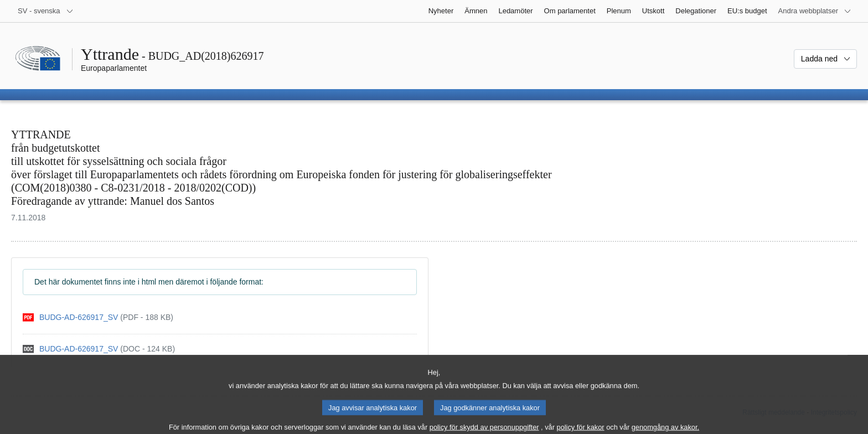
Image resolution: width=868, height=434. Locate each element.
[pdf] (98, 317)
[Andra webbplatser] (815, 11)
